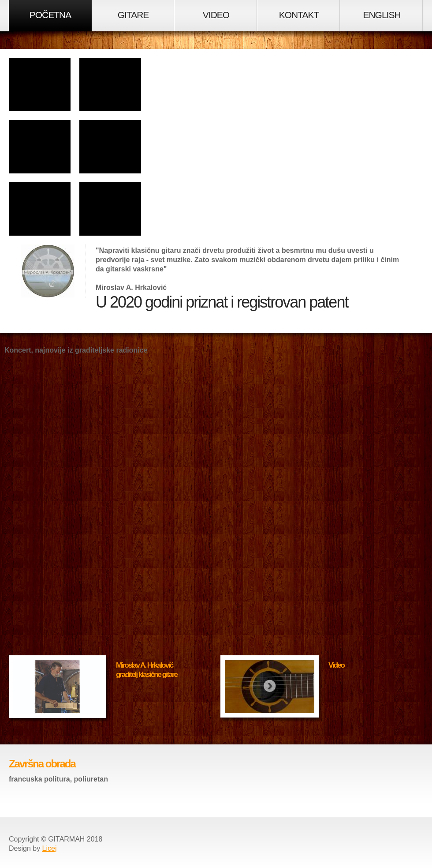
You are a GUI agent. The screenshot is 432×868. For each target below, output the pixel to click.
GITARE (133, 15)
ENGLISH (382, 15)
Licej (50, 848)
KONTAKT (299, 15)
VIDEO (216, 15)
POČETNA (50, 15)
